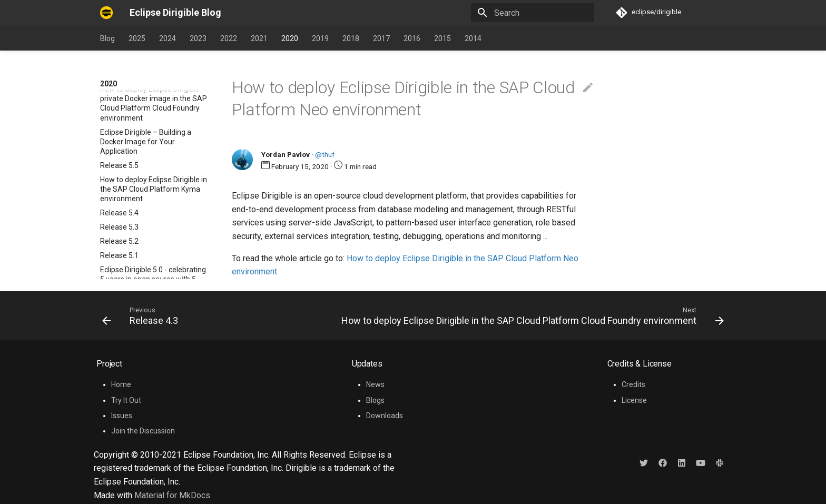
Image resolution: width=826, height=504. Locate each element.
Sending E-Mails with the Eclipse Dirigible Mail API (153, 255)
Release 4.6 (119, 113)
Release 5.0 (119, 98)
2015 (442, 38)
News (375, 384)
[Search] (533, 13)
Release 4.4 (119, 155)
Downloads (385, 416)
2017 (381, 38)
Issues (122, 416)
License (634, 400)
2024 (168, 38)
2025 (137, 38)
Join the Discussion (143, 431)
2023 (198, 38)
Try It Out (126, 400)
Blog (107, 38)
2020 (290, 38)
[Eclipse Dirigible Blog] (106, 13)
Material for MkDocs (172, 495)
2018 (351, 38)
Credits (633, 384)
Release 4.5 (119, 141)
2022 (229, 38)
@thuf (325, 154)
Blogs (375, 400)
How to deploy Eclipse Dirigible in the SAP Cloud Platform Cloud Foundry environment (154, 226)
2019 (320, 38)
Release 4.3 (119, 170)
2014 (473, 38)
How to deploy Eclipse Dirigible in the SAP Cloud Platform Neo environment (154, 193)
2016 (412, 38)
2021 (259, 38)
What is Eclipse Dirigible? (140, 127)
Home (121, 384)
